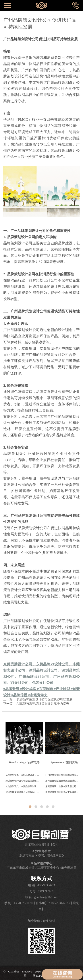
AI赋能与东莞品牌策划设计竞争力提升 (43, 704)
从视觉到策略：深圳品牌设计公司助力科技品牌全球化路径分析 (23, 775)
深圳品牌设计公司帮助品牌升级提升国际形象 (23, 781)
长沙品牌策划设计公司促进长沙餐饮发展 (44, 699)
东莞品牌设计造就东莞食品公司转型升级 (63, 786)
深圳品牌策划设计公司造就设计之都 (23, 792)
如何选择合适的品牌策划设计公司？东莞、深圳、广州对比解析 (63, 781)
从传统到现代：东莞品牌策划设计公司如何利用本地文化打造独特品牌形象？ (23, 786)
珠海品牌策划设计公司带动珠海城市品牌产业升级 (63, 792)
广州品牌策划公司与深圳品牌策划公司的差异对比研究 (63, 775)
